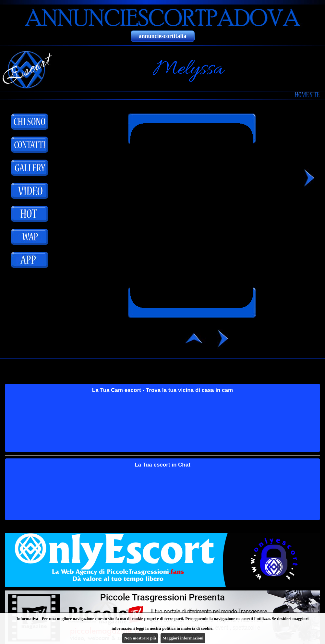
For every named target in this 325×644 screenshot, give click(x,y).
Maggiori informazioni (183, 638)
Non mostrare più (140, 638)
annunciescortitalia (163, 36)
